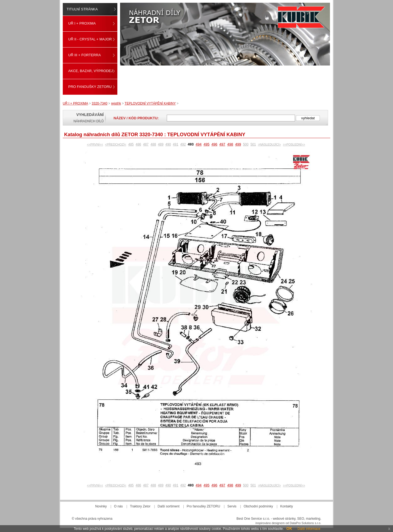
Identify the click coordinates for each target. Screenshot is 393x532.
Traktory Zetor (140, 506)
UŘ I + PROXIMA (82, 23)
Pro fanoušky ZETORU (90, 87)
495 (207, 144)
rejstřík (116, 103)
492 (183, 144)
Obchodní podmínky (258, 506)
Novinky (101, 506)
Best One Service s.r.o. (253, 519)
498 (230, 144)
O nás (118, 506)
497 (222, 144)
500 (246, 144)
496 (215, 144)
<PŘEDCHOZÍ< (116, 144)
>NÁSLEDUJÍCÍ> (269, 144)
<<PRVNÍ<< (95, 144)
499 (238, 144)
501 (253, 144)
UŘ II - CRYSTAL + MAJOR (90, 39)
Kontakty (287, 506)
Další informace (309, 529)
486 (138, 144)
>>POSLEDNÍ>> (294, 144)
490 (168, 144)
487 (146, 144)
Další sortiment (169, 506)
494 (199, 144)
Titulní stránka (82, 9)
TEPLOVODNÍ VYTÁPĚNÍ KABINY (150, 103)
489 (161, 144)
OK (289, 528)
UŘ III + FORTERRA (84, 55)
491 (175, 144)
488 (153, 144)
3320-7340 (99, 103)
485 (131, 144)
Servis (232, 506)
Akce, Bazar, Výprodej (90, 71)
